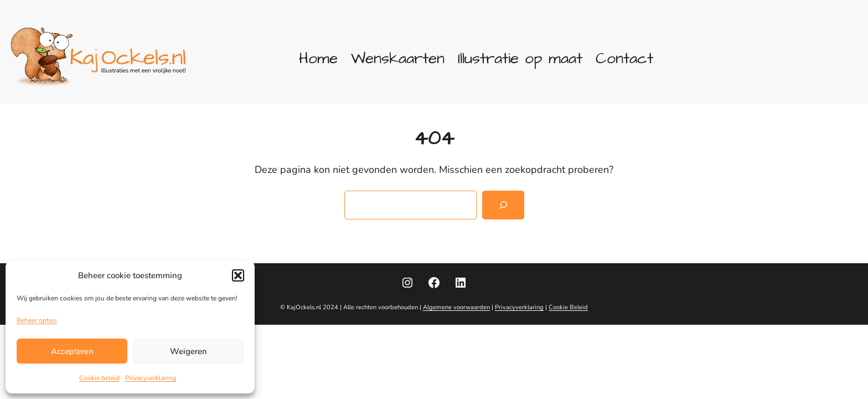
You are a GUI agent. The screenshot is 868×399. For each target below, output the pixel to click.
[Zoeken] (503, 205)
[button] (238, 275)
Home (318, 58)
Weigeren (188, 351)
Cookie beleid (99, 378)
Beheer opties (37, 320)
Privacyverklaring (151, 378)
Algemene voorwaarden (456, 307)
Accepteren (72, 351)
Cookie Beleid (568, 307)
